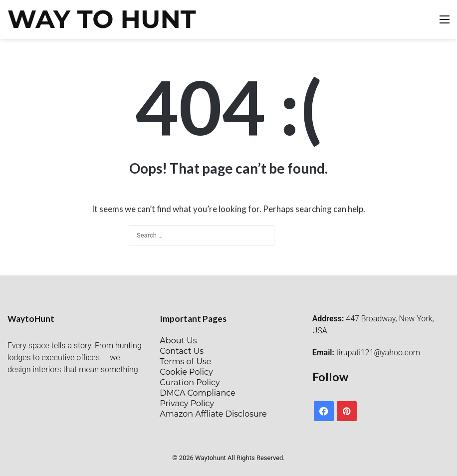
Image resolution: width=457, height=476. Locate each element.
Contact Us (182, 351)
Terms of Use (185, 361)
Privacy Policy (187, 403)
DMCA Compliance (197, 393)
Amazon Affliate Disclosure (213, 414)
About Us (178, 341)
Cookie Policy (186, 372)
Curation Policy (190, 382)
